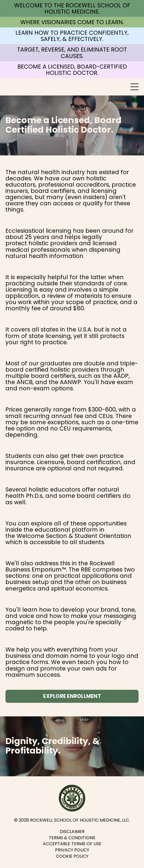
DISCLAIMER (72, 832)
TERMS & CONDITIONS (72, 838)
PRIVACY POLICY (72, 850)
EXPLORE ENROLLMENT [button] (72, 696)
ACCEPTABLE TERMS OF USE (72, 844)
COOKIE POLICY (72, 856)
